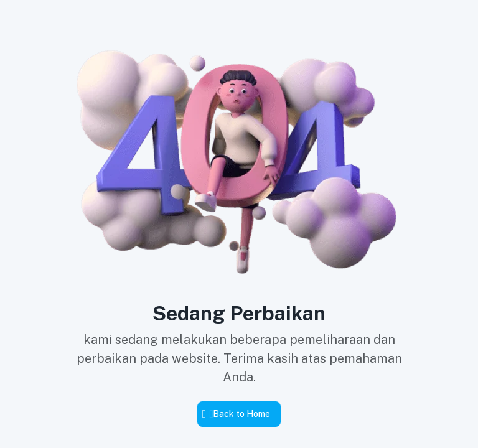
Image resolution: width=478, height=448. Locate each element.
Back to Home (241, 414)
